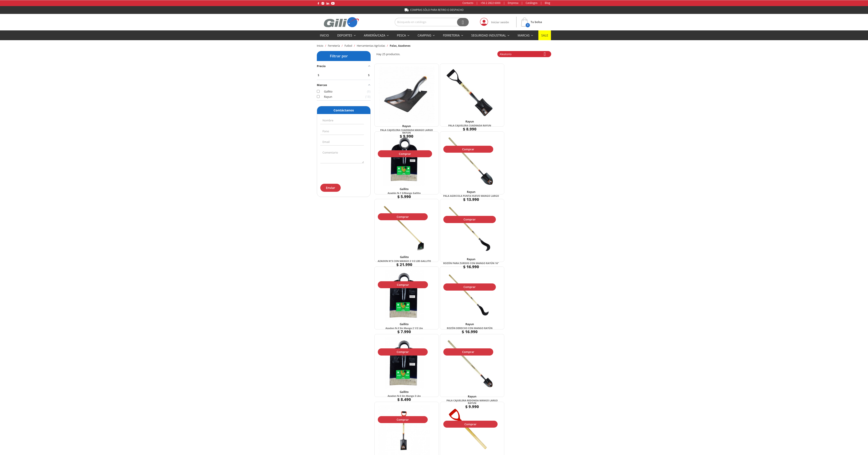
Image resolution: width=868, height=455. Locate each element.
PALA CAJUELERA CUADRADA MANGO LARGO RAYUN (396, 111)
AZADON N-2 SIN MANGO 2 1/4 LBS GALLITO (439, 325)
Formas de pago (358, 410)
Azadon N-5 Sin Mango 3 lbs (396, 252)
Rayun (396, 105)
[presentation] (343, 173)
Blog (547, 3)
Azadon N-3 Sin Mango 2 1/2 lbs (483, 182)
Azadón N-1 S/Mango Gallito (483, 109)
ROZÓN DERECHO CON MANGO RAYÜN (527, 182)
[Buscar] (432, 22)
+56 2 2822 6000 (491, 3)
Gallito (483, 105)
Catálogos (532, 3)
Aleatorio (524, 54)
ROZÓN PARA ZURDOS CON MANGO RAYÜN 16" (439, 182)
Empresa (513, 3)
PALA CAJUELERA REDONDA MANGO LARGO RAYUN (439, 253)
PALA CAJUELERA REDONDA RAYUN (396, 325)
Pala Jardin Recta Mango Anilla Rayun (483, 253)
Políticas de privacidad (490, 410)
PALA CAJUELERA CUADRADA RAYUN (439, 110)
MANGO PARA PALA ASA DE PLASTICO (527, 253)
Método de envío (397, 410)
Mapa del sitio (434, 451)
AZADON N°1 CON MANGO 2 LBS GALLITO (483, 325)
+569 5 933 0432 (334, 435)
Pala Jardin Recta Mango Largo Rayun (527, 325)
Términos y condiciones (442, 410)
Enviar (330, 188)
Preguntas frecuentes (536, 410)
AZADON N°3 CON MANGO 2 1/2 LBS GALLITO (396, 182)
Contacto (468, 3)
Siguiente (473, 356)
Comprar (395, 128)
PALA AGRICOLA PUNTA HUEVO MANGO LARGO (527, 110)
